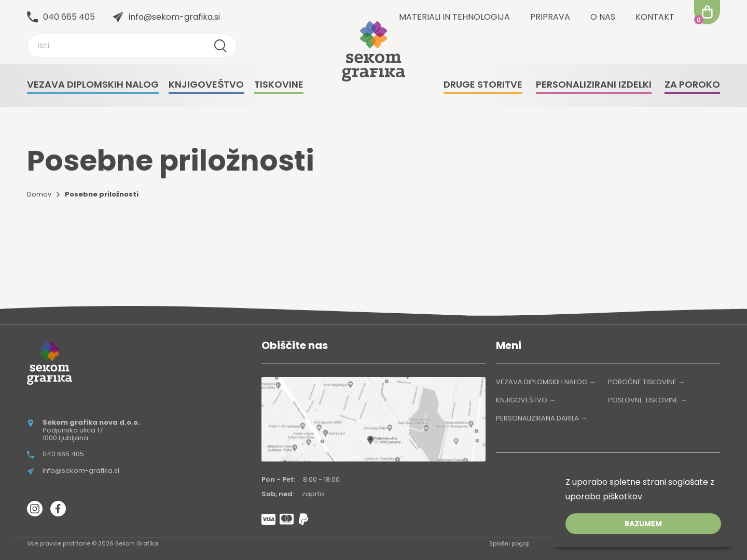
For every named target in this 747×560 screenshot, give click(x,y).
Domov (39, 194)
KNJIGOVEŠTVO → (526, 400)
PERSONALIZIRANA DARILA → (542, 418)
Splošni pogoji (509, 543)
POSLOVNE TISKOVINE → (647, 400)
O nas (603, 17)
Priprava (550, 17)
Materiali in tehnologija (454, 17)
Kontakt (655, 17)
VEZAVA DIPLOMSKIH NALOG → (546, 382)
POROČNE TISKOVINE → (646, 382)
